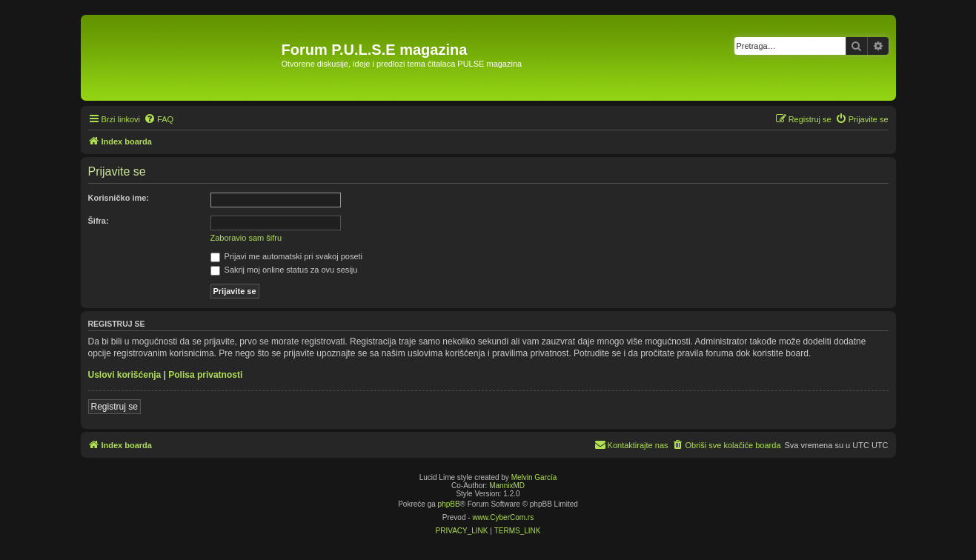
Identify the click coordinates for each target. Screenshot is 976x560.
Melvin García (534, 477)
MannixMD (507, 486)
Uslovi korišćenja (125, 375)
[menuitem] (159, 119)
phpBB (449, 504)
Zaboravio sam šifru (246, 238)
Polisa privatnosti (205, 375)
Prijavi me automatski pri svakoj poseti (287, 256)
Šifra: (99, 221)
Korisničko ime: (119, 198)
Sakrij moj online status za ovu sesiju (284, 270)
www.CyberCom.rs (503, 517)
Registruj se (114, 407)
